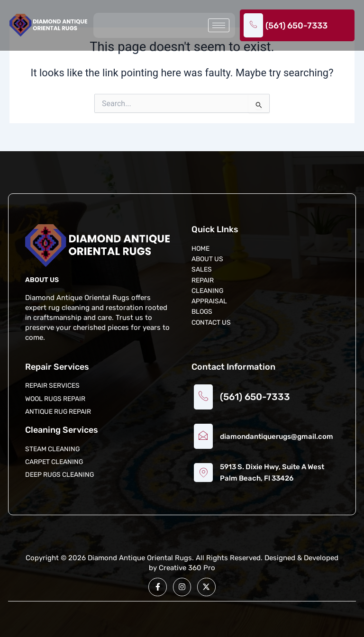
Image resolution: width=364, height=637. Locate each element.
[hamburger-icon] (219, 25)
